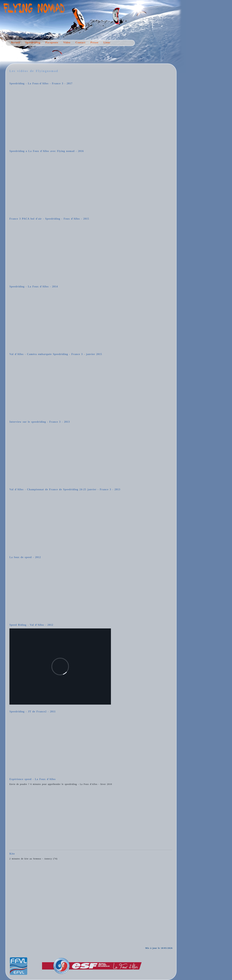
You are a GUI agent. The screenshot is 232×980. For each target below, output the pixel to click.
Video (67, 43)
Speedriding (33, 43)
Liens (107, 43)
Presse (94, 43)
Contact (80, 43)
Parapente (52, 43)
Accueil (15, 43)
